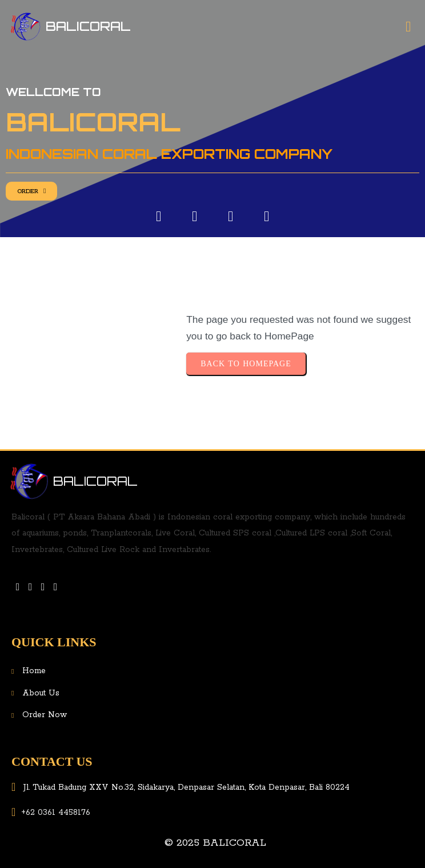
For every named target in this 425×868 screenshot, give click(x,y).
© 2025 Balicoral (215, 843)
